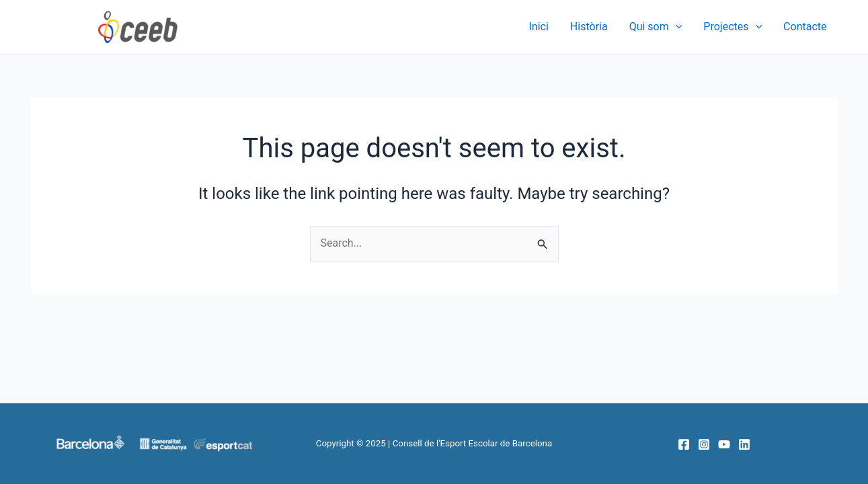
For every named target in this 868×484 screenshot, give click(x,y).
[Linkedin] (744, 444)
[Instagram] (704, 444)
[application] (676, 27)
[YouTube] (724, 444)
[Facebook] (684, 444)
